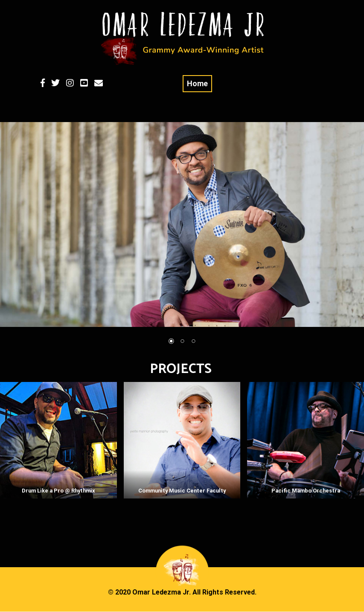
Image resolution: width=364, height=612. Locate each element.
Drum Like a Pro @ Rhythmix (58, 491)
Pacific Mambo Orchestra (306, 491)
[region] (182, 239)
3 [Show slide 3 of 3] (193, 342)
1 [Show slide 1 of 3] (171, 342)
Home (197, 83)
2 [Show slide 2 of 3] (182, 342)
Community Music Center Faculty (182, 491)
